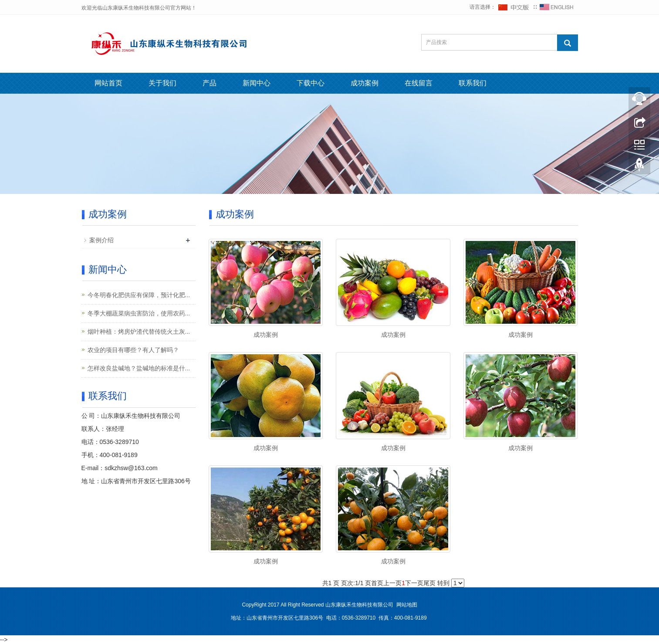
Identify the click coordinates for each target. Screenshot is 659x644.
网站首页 (108, 83)
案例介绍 (101, 240)
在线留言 (419, 83)
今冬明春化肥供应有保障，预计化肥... (139, 295)
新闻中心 (257, 83)
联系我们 (473, 83)
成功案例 (365, 83)
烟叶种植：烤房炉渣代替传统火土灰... (139, 332)
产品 (210, 83)
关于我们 (162, 83)
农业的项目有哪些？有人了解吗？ (133, 350)
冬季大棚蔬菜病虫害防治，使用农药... (139, 313)
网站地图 (407, 605)
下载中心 (311, 83)
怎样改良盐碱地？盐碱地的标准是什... (139, 368)
